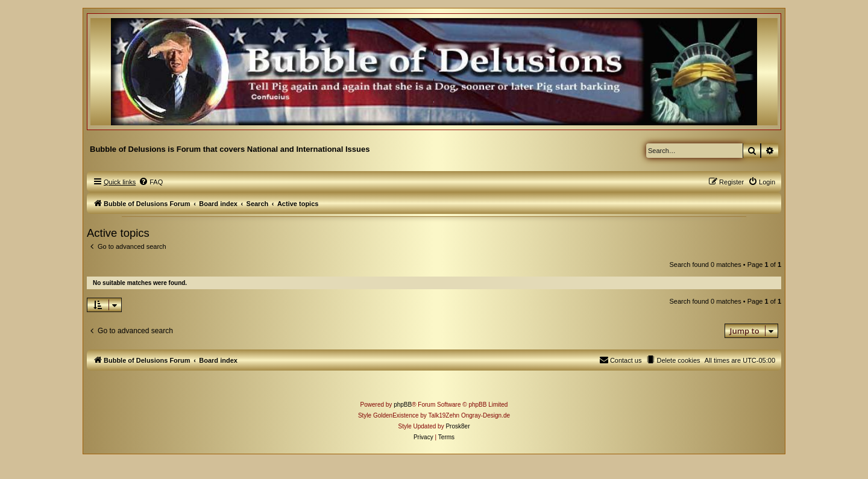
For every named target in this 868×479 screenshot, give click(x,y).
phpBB (403, 405)
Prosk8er (458, 426)
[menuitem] (151, 182)
